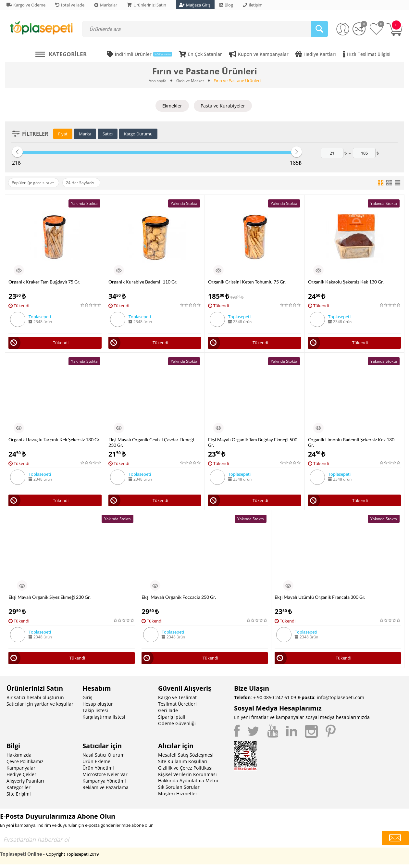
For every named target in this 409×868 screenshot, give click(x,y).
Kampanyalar (21, 771)
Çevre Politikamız (25, 765)
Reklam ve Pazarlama (105, 791)
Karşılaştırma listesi (104, 720)
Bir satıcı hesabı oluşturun (35, 701)
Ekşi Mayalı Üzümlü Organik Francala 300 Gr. (320, 599)
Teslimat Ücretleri (177, 707)
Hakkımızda (19, 758)
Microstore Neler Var (105, 778)
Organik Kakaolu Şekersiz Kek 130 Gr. (346, 281)
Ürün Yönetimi (98, 771)
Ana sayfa (157, 81)
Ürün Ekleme (96, 765)
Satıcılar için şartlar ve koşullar (40, 707)
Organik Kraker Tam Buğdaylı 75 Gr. (44, 281)
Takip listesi (95, 714)
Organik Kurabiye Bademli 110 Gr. (143, 281)
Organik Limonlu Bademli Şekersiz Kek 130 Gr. (351, 443)
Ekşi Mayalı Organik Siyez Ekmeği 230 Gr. (50, 599)
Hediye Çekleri (22, 778)
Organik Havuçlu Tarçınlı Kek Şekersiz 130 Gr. (54, 440)
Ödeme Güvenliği (177, 727)
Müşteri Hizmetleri (178, 797)
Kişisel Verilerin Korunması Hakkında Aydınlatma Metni (188, 781)
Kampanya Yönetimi (104, 784)
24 (88, 182)
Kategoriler (19, 791)
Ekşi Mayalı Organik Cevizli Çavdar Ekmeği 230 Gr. (151, 443)
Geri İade (168, 714)
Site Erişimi (19, 797)
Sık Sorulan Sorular (179, 791)
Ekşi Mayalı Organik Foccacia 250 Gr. (179, 599)
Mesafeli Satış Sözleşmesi (186, 758)
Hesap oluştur (98, 707)
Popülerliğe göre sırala (36, 182)
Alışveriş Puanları (25, 784)
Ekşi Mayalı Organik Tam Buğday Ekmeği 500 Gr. (253, 443)
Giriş (87, 701)
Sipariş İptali (172, 720)
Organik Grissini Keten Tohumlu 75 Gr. (247, 281)
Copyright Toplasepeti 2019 (72, 858)
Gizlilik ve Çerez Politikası (185, 771)
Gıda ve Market (190, 81)
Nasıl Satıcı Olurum (104, 758)
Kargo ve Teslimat (177, 701)
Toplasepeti (40, 316)
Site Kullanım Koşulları (183, 765)
